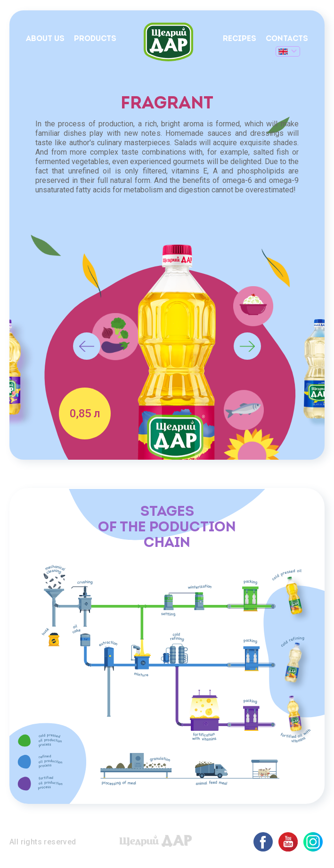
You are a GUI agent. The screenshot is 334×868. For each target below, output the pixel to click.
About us (45, 39)
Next (247, 346)
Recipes (240, 39)
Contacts (287, 39)
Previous (87, 346)
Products (95, 39)
